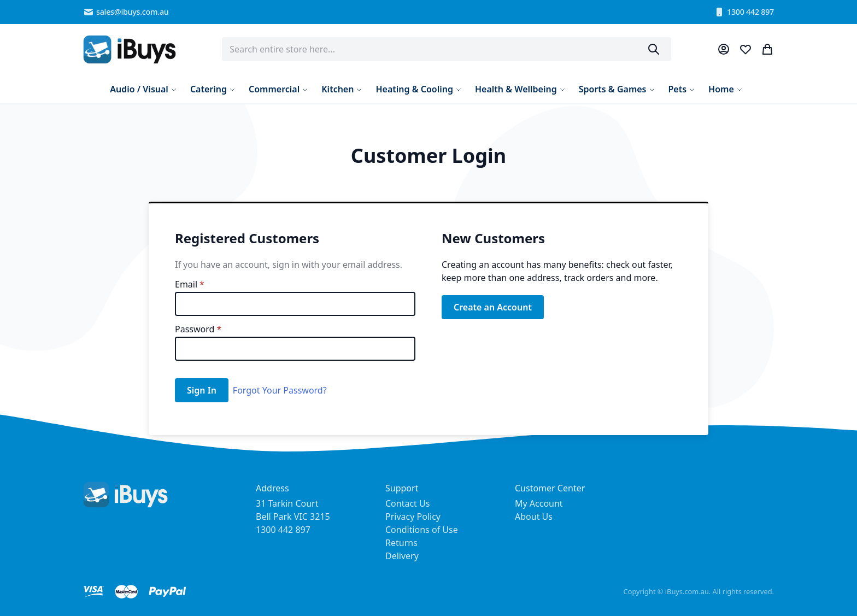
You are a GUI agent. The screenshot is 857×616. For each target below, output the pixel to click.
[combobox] (447, 49)
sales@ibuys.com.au (126, 12)
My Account (539, 503)
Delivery (402, 556)
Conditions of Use (422, 530)
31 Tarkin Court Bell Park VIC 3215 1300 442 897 (293, 517)
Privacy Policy (413, 517)
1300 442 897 (744, 12)
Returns (401, 543)
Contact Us (407, 503)
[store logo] (130, 49)
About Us (534, 517)
